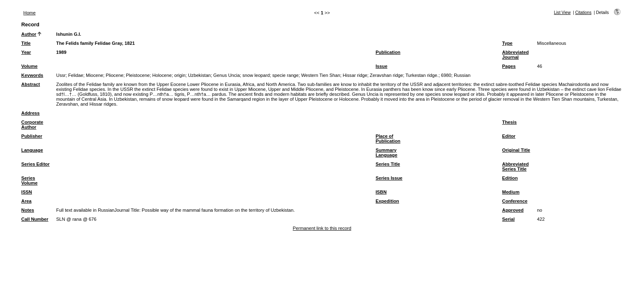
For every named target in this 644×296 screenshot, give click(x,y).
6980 (446, 75)
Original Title (516, 150)
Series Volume (30, 180)
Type (507, 43)
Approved (513, 210)
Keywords (32, 75)
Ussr (61, 75)
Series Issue (389, 178)
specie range (285, 75)
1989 (61, 52)
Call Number (35, 219)
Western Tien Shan (321, 75)
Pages (509, 66)
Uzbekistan (199, 75)
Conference (515, 201)
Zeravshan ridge (386, 75)
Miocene (94, 75)
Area (26, 201)
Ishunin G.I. (69, 34)
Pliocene (114, 75)
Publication (388, 52)
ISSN (27, 192)
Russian (462, 75)
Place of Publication (388, 139)
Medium (511, 192)
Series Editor (36, 164)
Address (31, 113)
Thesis (509, 122)
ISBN (381, 192)
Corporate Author (32, 125)
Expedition (388, 201)
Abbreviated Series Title (516, 166)
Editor (509, 136)
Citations (583, 13)
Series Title (388, 164)
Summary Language (387, 153)
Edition (510, 178)
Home (30, 13)
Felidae (76, 75)
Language (32, 150)
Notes (28, 210)
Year (26, 52)
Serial (508, 219)
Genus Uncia (227, 75)
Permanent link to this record (322, 228)
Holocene (162, 75)
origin (180, 75)
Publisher (32, 136)
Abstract (31, 84)
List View (562, 13)
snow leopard (256, 75)
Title (26, 43)
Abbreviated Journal (516, 55)
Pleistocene (138, 75)
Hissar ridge (355, 75)
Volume (30, 66)
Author (29, 34)
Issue (382, 66)
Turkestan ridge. (422, 75)
